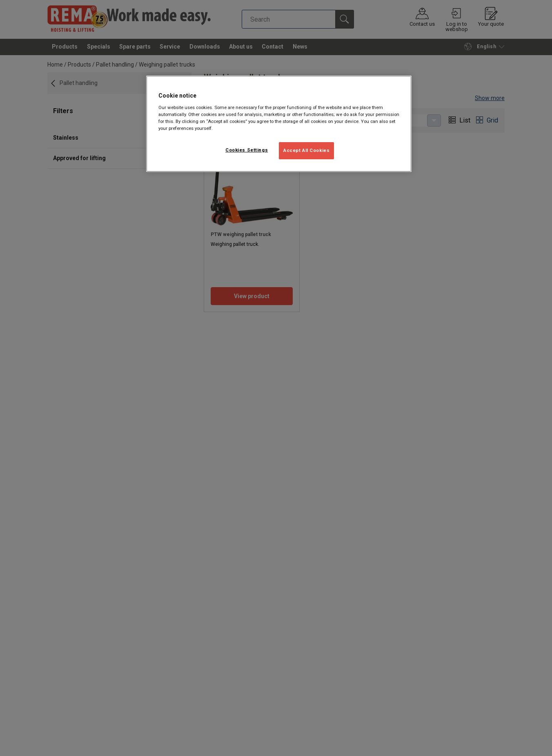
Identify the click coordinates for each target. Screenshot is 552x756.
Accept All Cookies (306, 150)
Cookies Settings (247, 150)
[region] (279, 124)
